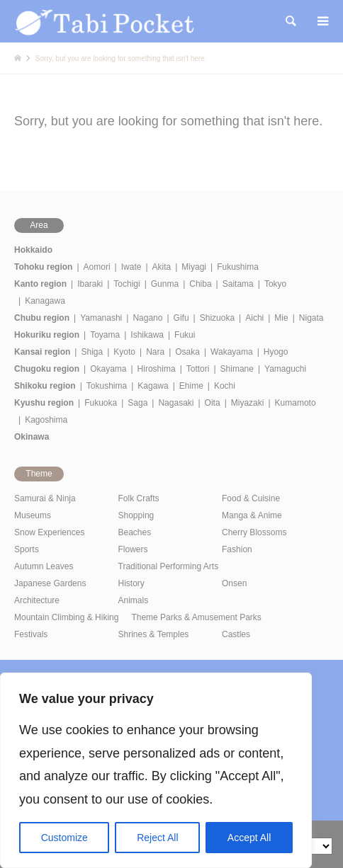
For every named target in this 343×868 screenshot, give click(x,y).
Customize (64, 838)
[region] (156, 770)
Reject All (157, 838)
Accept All (249, 838)
